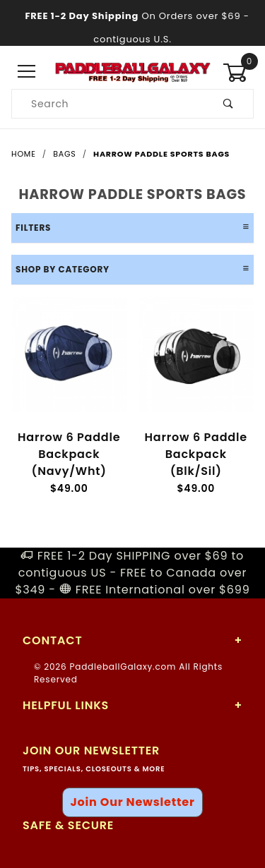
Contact (52, 640)
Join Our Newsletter (132, 802)
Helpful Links (66, 705)
